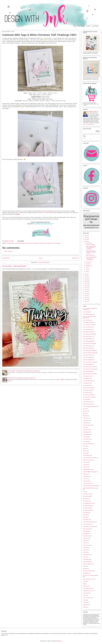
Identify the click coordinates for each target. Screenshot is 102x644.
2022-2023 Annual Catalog (89, 374)
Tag (84, 584)
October (88, 264)
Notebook (85, 515)
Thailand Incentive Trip (88, 591)
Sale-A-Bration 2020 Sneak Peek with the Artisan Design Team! (24, 371)
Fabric (84, 448)
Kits (84, 492)
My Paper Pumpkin (87, 510)
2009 (86, 299)
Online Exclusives (87, 524)
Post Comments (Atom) (44, 262)
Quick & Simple (47, 243)
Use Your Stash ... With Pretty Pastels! (14, 266)
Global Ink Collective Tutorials (90, 458)
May (87, 272)
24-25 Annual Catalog (88, 388)
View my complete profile (89, 124)
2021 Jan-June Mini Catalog (89, 362)
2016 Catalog (86, 312)
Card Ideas (29, 243)
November (88, 262)
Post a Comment (8, 251)
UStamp (85, 600)
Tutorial (85, 595)
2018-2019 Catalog (87, 339)
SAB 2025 (85, 552)
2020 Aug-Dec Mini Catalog (89, 350)
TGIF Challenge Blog (48, 213)
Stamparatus (86, 573)
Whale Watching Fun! (90, 255)
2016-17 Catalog (87, 320)
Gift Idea (85, 453)
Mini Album (85, 499)
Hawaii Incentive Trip (88, 469)
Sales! (84, 557)
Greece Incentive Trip (88, 460)
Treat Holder (86, 593)
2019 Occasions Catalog (88, 343)
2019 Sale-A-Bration (87, 346)
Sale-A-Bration (86, 555)
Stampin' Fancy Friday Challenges (91, 576)
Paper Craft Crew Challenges (89, 527)
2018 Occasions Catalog (88, 334)
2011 (86, 295)
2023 (86, 241)
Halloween (85, 467)
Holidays (41, 243)
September (88, 266)
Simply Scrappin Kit (87, 564)
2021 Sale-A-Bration (87, 364)
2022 (86, 274)
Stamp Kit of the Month (88, 571)
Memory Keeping (87, 496)
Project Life (85, 538)
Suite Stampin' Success (88, 579)
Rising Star (85, 550)
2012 (86, 294)
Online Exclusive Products (89, 522)
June (87, 270)
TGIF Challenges (56, 243)
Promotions (86, 541)
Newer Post (6, 258)
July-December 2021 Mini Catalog (90, 486)
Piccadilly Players (87, 536)
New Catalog (86, 513)
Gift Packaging (86, 455)
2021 (86, 276)
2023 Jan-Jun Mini (87, 376)
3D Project (85, 399)
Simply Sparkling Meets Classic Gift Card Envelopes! (91, 248)
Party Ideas (86, 531)
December (88, 243)
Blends (85, 413)
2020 (86, 278)
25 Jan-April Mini (87, 392)
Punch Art (85, 543)
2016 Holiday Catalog (88, 314)
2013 (86, 292)
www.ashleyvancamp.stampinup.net (43, 224)
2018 (86, 282)
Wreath (85, 607)
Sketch (85, 566)
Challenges (35, 243)
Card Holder (86, 418)
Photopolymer (86, 534)
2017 (86, 284)
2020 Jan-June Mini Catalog (89, 353)
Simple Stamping (87, 562)
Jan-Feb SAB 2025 (87, 483)
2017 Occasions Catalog (88, 325)
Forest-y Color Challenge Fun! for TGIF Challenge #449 (91, 258)
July (87, 268)
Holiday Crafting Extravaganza (90, 472)
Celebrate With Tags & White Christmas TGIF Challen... (91, 252)
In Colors (85, 479)
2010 (86, 297)
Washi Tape (86, 605)
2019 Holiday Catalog (88, 341)
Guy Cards (85, 462)
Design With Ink (95, 112)
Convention (86, 437)
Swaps (85, 581)
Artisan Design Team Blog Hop (90, 406)
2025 (86, 237)
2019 (86, 280)
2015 (86, 288)
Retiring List (86, 548)
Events (85, 446)
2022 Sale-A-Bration (87, 371)
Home (41, 258)
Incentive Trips (86, 481)
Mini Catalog (86, 501)
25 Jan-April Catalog (88, 390)
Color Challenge (87, 434)
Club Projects (86, 432)
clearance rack (86, 430)
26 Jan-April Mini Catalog (89, 397)
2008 (86, 301)
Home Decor (86, 476)
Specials (85, 569)
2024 (86, 239)
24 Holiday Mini (86, 383)
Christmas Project (87, 425)
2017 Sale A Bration (87, 327)
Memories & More (87, 494)
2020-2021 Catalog (87, 357)
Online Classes (86, 520)
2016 (86, 286)
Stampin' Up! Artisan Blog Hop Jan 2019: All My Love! (22, 378)
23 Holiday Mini (10, 243)
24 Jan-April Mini (87, 385)
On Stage (85, 517)
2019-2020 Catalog (87, 348)
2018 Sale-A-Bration (87, 336)
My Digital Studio (87, 508)
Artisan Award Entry (87, 402)
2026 (86, 235)
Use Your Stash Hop (87, 598)
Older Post (75, 258)
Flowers (85, 451)
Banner (85, 409)
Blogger (60, 641)
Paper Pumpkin (86, 529)
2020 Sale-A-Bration (87, 355)
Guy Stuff (85, 465)
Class (84, 427)
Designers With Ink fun (88, 444)
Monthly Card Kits (87, 506)
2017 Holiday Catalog (88, 322)
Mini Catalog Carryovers (88, 503)
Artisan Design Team (88, 404)
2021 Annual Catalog (88, 360)
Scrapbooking (86, 559)
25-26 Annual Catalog (88, 395)
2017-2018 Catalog (87, 329)
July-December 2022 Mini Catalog (90, 488)
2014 (86, 290)
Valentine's (85, 602)
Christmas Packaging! (90, 245)
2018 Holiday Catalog (88, 332)
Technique (85, 586)
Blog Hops (85, 416)
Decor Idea (85, 441)
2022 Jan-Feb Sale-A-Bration (89, 367)
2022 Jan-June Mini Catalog (89, 369)
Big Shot (85, 411)
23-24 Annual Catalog (20, 243)
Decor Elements (87, 439)
